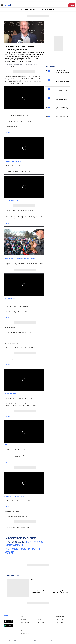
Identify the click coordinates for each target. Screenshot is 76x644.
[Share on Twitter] (11, 67)
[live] (72, 5)
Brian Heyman (8, 64)
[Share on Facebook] (9, 67)
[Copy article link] (13, 67)
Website (8, 132)
